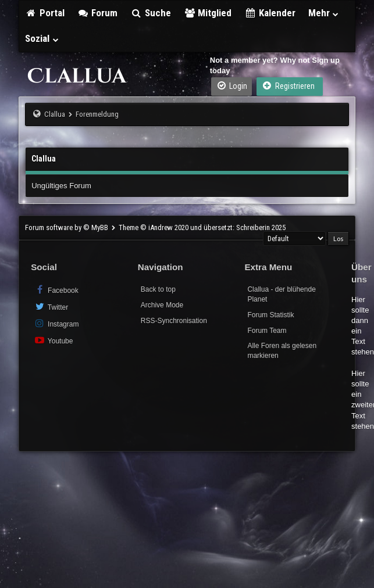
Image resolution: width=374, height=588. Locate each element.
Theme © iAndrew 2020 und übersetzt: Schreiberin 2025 (202, 227)
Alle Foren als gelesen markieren (282, 351)
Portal (45, 13)
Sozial (42, 38)
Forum (98, 13)
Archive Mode (162, 305)
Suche (151, 13)
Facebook (56, 290)
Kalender (270, 13)
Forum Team (267, 331)
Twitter (51, 306)
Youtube (53, 340)
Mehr (324, 13)
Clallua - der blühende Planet (281, 294)
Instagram (56, 323)
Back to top (158, 289)
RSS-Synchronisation (174, 321)
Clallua (55, 114)
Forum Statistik (270, 315)
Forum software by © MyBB (67, 227)
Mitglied (208, 13)
